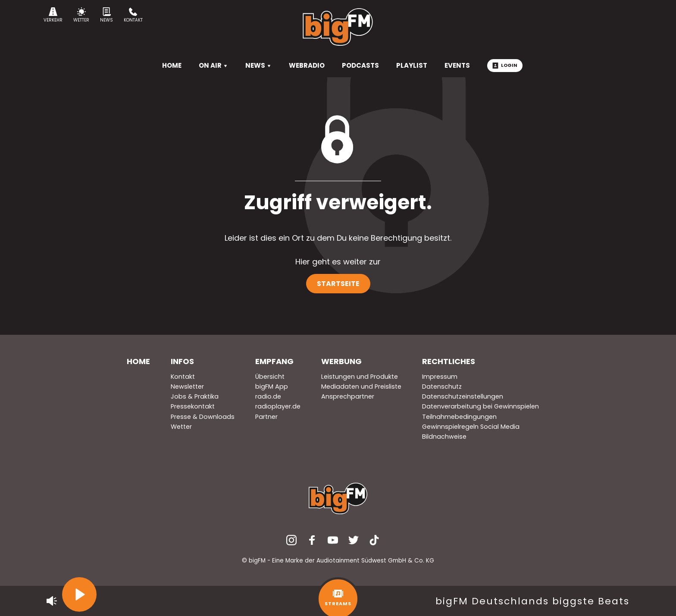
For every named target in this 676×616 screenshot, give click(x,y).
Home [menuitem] (138, 361)
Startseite (338, 284)
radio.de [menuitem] (268, 396)
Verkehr (53, 15)
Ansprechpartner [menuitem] (348, 396)
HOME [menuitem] (172, 65)
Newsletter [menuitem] (187, 387)
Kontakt (133, 15)
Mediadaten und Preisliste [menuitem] (361, 387)
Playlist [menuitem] (412, 65)
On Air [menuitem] (213, 65)
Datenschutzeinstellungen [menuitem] (463, 396)
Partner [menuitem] (266, 417)
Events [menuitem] (457, 65)
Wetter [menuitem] (181, 427)
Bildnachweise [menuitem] (444, 437)
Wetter (81, 15)
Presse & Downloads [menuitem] (203, 417)
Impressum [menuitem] (440, 377)
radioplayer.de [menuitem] (278, 406)
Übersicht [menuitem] (270, 377)
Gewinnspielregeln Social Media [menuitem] (471, 427)
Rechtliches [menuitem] (449, 361)
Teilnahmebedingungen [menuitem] (459, 417)
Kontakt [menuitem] (183, 377)
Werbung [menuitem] (341, 361)
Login (505, 65)
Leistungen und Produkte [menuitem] (360, 377)
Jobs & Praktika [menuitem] (195, 396)
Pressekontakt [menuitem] (193, 406)
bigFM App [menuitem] (272, 387)
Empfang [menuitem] (274, 361)
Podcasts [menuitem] (360, 65)
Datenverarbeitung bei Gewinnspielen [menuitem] (480, 406)
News (106, 15)
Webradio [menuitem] (307, 65)
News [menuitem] (258, 65)
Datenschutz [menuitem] (442, 387)
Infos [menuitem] (182, 361)
